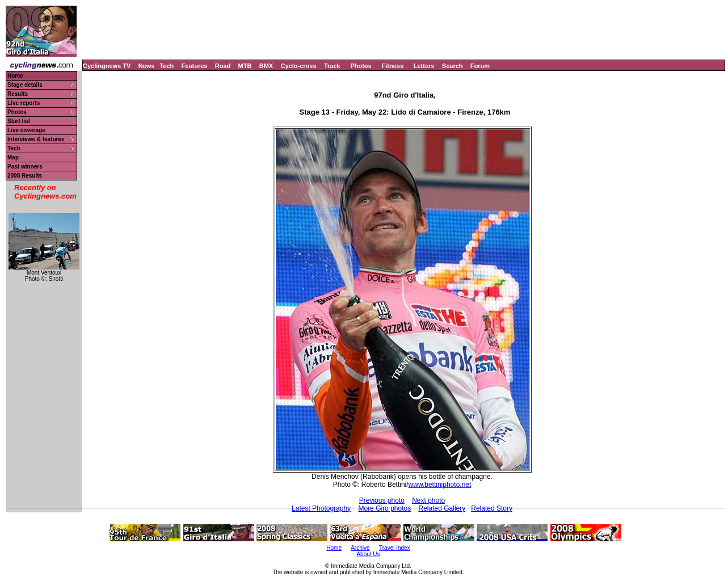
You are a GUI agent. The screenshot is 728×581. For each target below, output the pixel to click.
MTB (245, 66)
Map (13, 157)
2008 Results (25, 176)
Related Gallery (442, 508)
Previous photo (382, 500)
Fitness (392, 66)
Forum (480, 66)
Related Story (492, 508)
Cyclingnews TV (107, 66)
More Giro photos (384, 508)
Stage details (25, 85)
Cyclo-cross (299, 66)
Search (453, 66)
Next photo (428, 500)
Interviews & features (36, 139)
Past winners (25, 167)
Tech (167, 66)
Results (18, 94)
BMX (266, 66)
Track (332, 66)
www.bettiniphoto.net (440, 485)
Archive (360, 548)
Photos (361, 66)
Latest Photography (321, 508)
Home (15, 76)
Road (223, 66)
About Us (368, 554)
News (147, 66)
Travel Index (395, 548)
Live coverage (26, 130)
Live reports (24, 103)
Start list (19, 121)
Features (195, 66)
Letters (424, 66)
